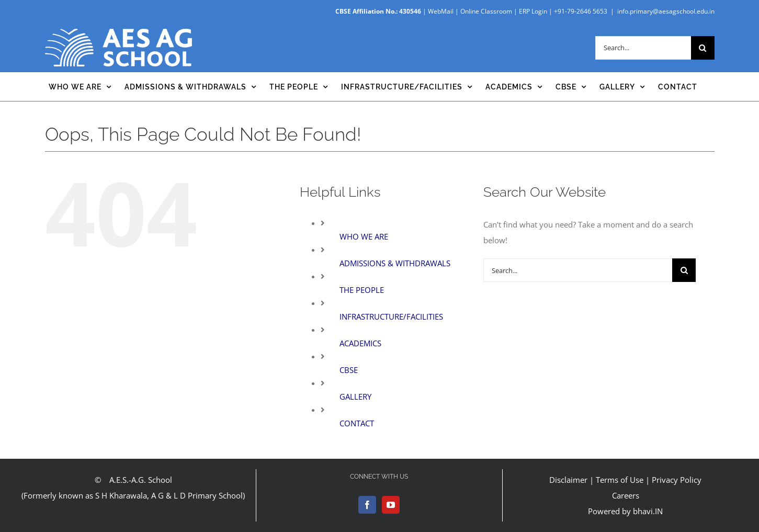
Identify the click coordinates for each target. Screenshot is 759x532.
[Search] (703, 48)
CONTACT (357, 423)
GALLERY (355, 397)
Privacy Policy (677, 480)
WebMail (441, 11)
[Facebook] (367, 505)
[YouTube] (391, 505)
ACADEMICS (360, 343)
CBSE (349, 370)
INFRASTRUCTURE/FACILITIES (391, 316)
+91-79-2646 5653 (581, 11)
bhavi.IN (648, 511)
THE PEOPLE (362, 290)
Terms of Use (620, 480)
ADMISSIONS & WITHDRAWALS (395, 263)
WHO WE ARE (364, 236)
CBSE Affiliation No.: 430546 (378, 11)
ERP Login (533, 11)
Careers (626, 495)
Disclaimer (568, 480)
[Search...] (643, 48)
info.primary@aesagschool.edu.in (666, 11)
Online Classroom (486, 11)
